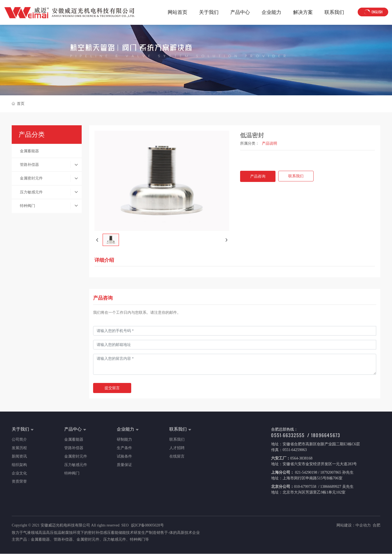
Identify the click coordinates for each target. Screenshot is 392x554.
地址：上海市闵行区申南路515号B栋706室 (307, 478)
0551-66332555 (288, 435)
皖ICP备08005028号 (148, 525)
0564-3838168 (301, 458)
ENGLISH (373, 12)
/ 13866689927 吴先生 (335, 487)
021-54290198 (306, 472)
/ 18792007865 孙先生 (335, 472)
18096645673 (326, 435)
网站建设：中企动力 (354, 525)
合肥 (376, 525)
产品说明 (269, 143)
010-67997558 (306, 487)
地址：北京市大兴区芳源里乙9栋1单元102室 (308, 492)
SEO (125, 525)
